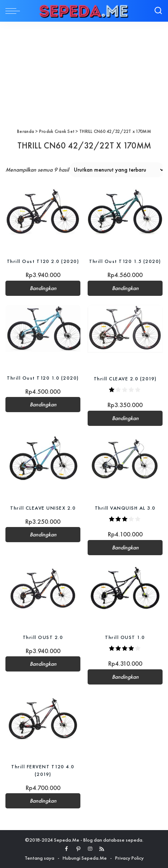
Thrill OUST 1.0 (125, 637)
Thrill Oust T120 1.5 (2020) (125, 261)
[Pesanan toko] (117, 170)
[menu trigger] (14, 11)
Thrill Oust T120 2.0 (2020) (43, 261)
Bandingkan (43, 288)
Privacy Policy (129, 858)
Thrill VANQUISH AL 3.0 (125, 508)
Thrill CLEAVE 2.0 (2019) (125, 379)
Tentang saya (39, 858)
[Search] (158, 11)
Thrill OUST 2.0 (43, 637)
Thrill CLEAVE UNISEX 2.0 (43, 508)
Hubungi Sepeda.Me (85, 858)
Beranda (26, 131)
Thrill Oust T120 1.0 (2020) (43, 378)
